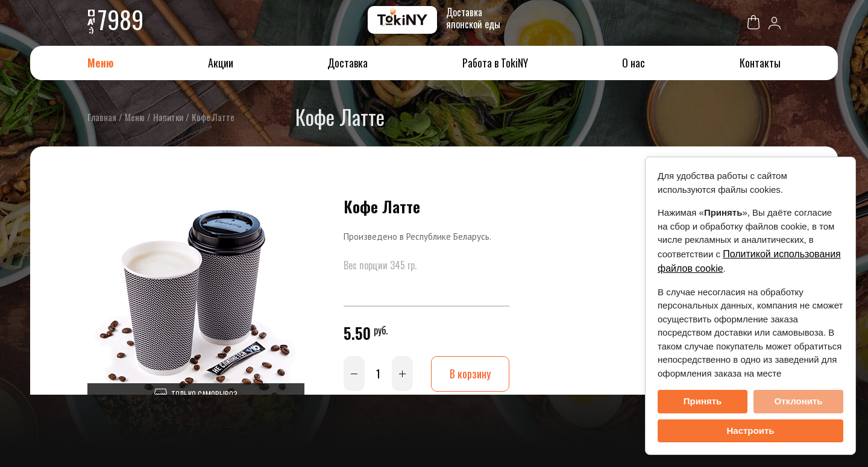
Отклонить (798, 401)
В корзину (470, 374)
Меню (100, 63)
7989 (121, 19)
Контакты (760, 63)
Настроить (751, 431)
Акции (221, 63)
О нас (634, 63)
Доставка (348, 63)
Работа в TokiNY (495, 63)
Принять (703, 401)
